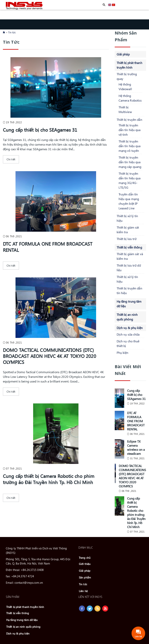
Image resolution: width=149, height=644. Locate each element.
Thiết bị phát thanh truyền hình (25, 607)
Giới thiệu (85, 564)
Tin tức (12, 32)
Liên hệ (83, 591)
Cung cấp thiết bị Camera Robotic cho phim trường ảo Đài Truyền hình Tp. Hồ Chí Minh (49, 479)
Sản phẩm (85, 577)
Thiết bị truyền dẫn (129, 120)
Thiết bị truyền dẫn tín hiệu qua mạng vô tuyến (130, 146)
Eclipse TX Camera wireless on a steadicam (136, 447)
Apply (104, 5)
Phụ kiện (123, 353)
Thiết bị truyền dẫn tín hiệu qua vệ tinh (130, 130)
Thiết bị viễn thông (129, 247)
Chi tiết (11, 159)
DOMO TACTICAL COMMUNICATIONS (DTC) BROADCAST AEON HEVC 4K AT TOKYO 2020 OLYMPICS (50, 356)
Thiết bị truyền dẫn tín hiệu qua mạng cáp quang (130, 162)
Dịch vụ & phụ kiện (130, 328)
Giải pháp (123, 54)
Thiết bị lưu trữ (127, 239)
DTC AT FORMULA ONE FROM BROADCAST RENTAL (48, 247)
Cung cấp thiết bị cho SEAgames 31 (40, 130)
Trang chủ (85, 558)
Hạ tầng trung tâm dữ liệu (22, 620)
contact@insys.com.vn (29, 583)
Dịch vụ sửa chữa (128, 334)
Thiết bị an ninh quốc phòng (23, 627)
